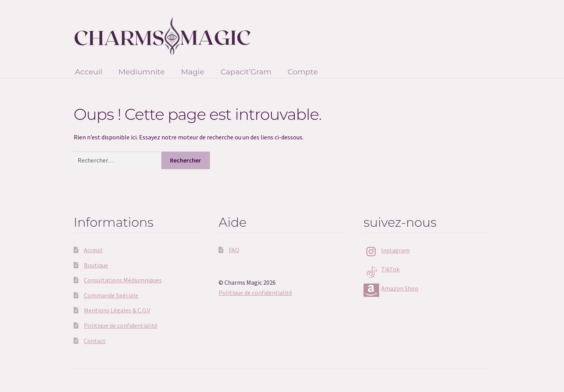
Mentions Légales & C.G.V (117, 310)
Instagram (395, 250)
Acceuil (89, 72)
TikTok (390, 269)
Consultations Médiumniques (123, 280)
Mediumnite (141, 72)
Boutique (96, 265)
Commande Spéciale (111, 295)
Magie (193, 72)
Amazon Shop (400, 288)
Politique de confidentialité (121, 325)
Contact (95, 341)
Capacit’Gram (246, 72)
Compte (303, 72)
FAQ (234, 250)
